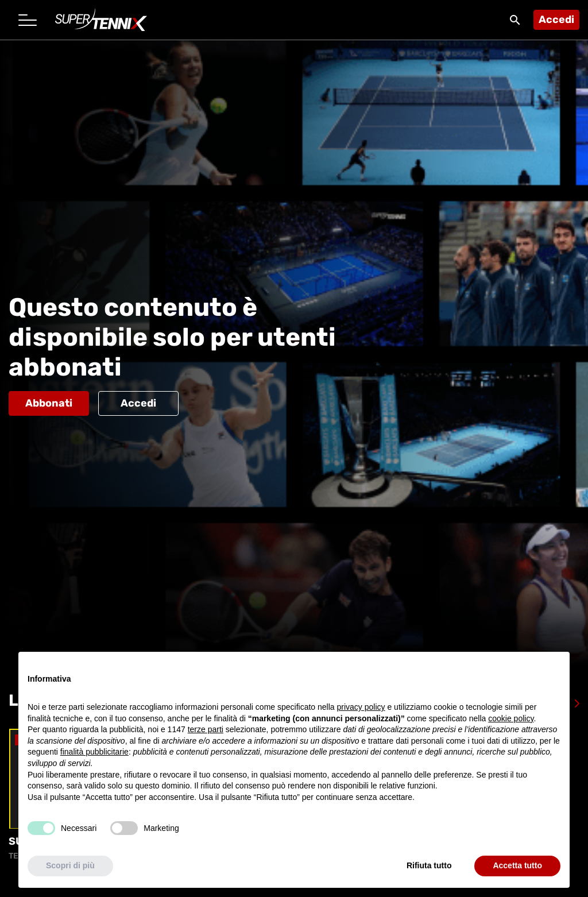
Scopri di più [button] (70, 865)
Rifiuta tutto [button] (429, 865)
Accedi (556, 20)
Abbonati (49, 403)
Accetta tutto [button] (517, 865)
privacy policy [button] (361, 707)
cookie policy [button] (511, 718)
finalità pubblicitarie (94, 752)
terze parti (206, 729)
